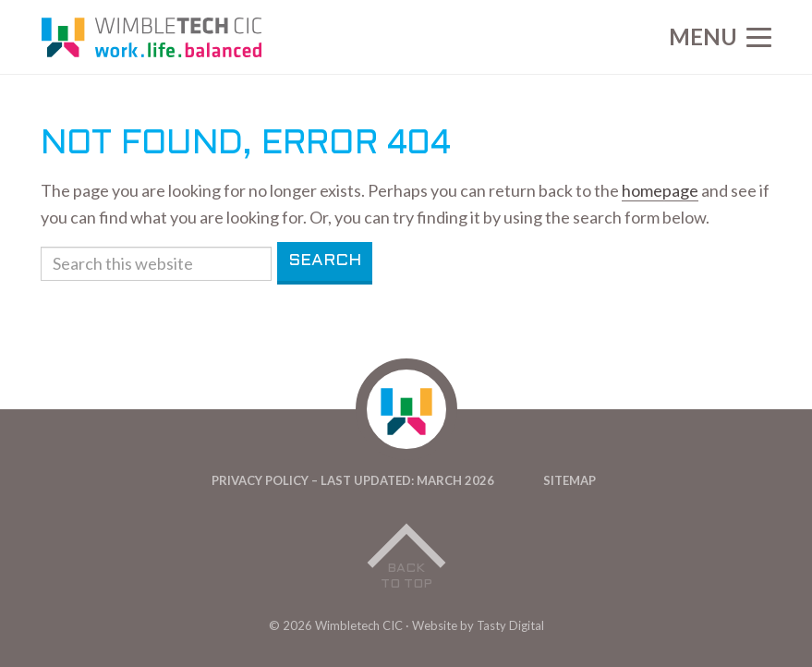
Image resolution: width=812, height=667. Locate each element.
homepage (660, 190)
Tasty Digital (510, 625)
